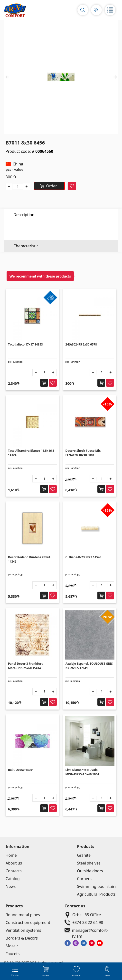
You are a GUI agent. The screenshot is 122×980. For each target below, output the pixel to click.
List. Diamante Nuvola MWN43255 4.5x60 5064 (82, 772)
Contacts (14, 871)
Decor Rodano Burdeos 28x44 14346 (29, 559)
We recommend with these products (40, 276)
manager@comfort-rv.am (90, 930)
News (11, 886)
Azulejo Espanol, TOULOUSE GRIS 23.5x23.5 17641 (89, 666)
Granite (84, 855)
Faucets (13, 954)
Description (24, 215)
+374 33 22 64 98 (83, 922)
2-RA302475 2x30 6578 (81, 344)
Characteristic (26, 226)
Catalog (13, 879)
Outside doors (90, 871)
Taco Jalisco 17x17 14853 (25, 344)
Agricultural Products (96, 894)
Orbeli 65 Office (82, 915)
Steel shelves (89, 863)
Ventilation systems (23, 930)
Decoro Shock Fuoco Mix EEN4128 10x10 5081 (83, 453)
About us (14, 863)
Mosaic (12, 946)
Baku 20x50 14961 (21, 770)
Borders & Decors (22, 938)
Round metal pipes (23, 915)
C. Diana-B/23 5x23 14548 (83, 557)
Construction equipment (28, 922)
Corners (84, 879)
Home (11, 855)
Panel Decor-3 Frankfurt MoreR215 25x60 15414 (25, 666)
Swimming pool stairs (97, 886)
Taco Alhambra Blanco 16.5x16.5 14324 (31, 453)
